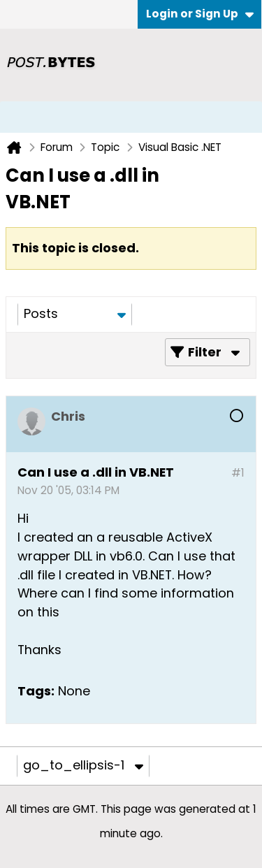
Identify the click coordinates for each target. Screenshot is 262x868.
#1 (238, 473)
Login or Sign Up (200, 14)
